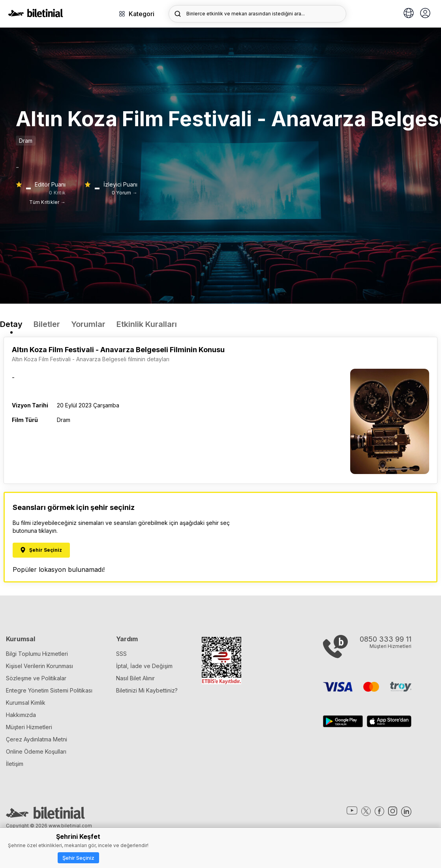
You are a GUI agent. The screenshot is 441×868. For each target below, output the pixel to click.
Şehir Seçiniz (78, 858)
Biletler (47, 324)
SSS (121, 654)
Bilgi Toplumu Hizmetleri (37, 654)
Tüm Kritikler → (47, 202)
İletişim (15, 764)
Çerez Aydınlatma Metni (37, 739)
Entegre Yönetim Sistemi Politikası (49, 690)
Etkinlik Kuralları (147, 324)
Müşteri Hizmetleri (29, 727)
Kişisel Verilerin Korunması (39, 666)
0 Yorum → (125, 193)
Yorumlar (88, 324)
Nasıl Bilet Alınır (135, 678)
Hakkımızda (21, 715)
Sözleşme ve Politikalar (36, 678)
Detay (11, 324)
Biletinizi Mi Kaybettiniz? (147, 690)
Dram (26, 141)
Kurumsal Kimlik (26, 703)
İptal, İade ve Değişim (144, 666)
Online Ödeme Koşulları (36, 751)
